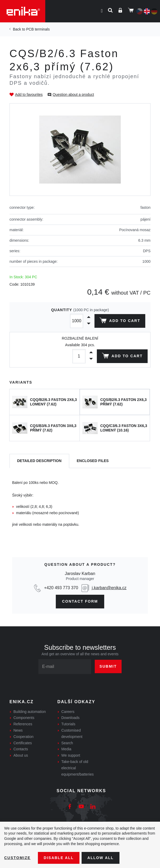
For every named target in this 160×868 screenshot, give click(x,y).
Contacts (21, 749)
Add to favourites (29, 95)
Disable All (59, 858)
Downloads (70, 718)
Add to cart (120, 321)
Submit (108, 666)
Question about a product (73, 95)
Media (66, 749)
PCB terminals (38, 29)
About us (21, 755)
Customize (17, 858)
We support (71, 755)
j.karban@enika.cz (109, 588)
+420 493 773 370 (61, 588)
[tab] (39, 461)
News (18, 730)
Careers (68, 712)
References (23, 724)
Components (24, 718)
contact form (80, 601)
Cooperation (23, 737)
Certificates (23, 743)
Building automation (30, 712)
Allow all (101, 858)
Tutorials (68, 724)
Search (67, 743)
